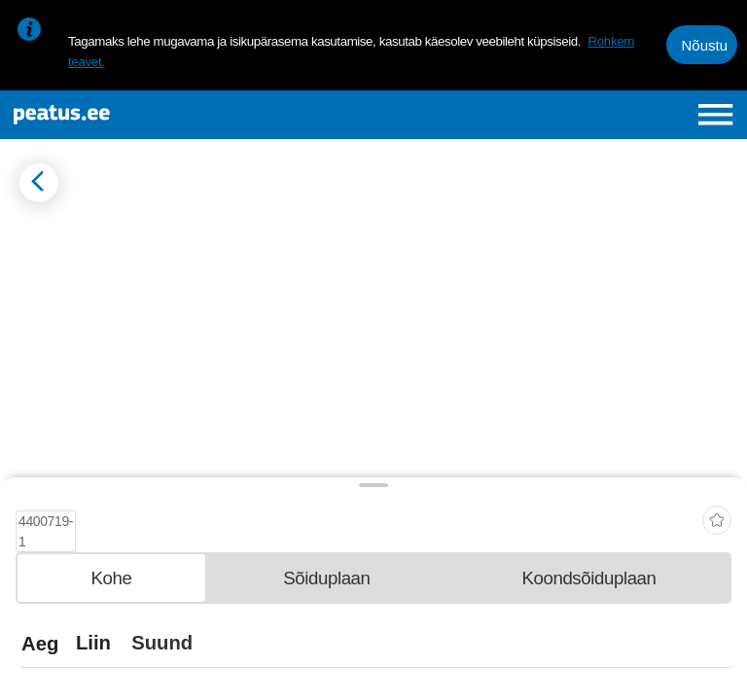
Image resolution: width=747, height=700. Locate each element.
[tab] (111, 577)
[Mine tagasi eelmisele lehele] (39, 183)
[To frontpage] (142, 115)
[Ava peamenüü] (715, 114)
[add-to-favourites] (717, 514)
